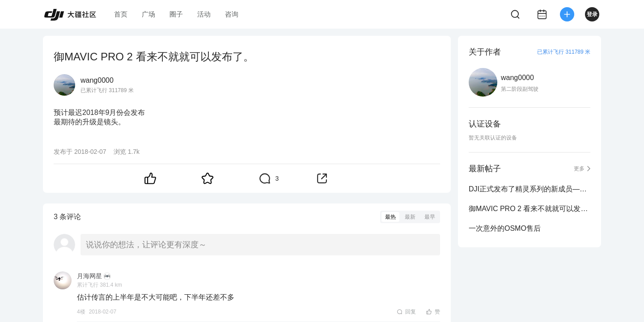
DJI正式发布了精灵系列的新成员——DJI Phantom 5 (530, 189)
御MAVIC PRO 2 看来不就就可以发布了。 (530, 209)
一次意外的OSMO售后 (505, 228)
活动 (204, 14)
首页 (121, 14)
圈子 (176, 14)
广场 (148, 14)
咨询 (232, 14)
